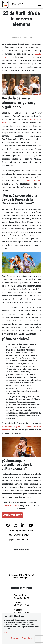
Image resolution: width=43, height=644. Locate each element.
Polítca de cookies (10, 633)
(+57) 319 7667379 (20, 535)
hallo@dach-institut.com (23, 531)
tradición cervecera (31, 181)
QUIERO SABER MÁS (12, 515)
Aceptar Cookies (21, 639)
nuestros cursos (12, 506)
